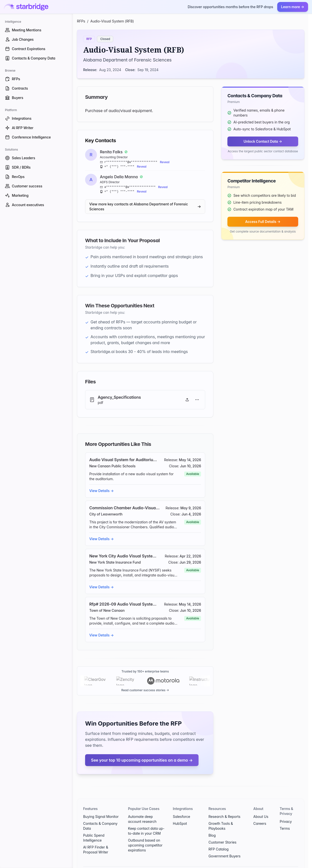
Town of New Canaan (107, 610)
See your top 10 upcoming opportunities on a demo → (142, 751)
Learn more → (293, 7)
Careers (260, 815)
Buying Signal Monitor (101, 808)
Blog (212, 826)
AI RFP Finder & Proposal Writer (96, 841)
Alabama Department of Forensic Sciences (127, 60)
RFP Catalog (219, 840)
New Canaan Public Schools (112, 466)
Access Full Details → (263, 222)
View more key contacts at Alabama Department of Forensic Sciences (145, 207)
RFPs (81, 21)
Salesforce (182, 808)
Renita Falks (111, 152)
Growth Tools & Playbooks (221, 817)
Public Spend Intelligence (94, 829)
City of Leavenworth (106, 514)
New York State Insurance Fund (115, 562)
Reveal (165, 162)
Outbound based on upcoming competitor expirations (145, 836)
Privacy (286, 813)
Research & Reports (224, 808)
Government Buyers (224, 847)
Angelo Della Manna (119, 177)
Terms (285, 819)
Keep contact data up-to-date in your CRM (146, 822)
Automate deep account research (142, 810)
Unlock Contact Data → (263, 141)
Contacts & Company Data (100, 817)
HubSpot (180, 815)
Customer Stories (222, 833)
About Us (261, 808)
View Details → (101, 491)
